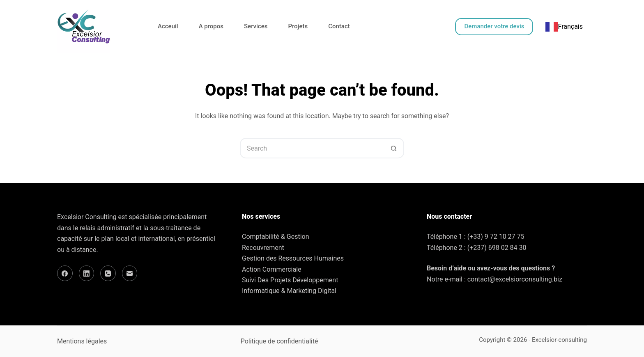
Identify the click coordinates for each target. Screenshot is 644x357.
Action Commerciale (272, 269)
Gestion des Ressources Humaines (293, 258)
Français (564, 26)
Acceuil (168, 26)
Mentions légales (82, 341)
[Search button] (394, 148)
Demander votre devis (494, 26)
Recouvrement (263, 248)
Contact (339, 26)
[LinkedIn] (87, 273)
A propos (211, 26)
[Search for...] (312, 148)
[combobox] (564, 27)
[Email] (130, 273)
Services (256, 26)
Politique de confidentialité (279, 341)
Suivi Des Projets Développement (290, 280)
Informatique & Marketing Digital (289, 291)
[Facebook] (65, 273)
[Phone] (108, 273)
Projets (298, 26)
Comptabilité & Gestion (275, 237)
